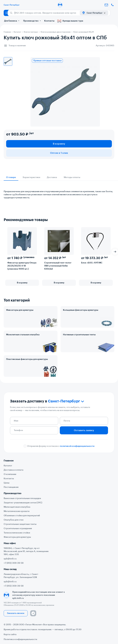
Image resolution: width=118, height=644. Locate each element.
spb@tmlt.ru (10, 559)
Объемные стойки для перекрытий (22, 516)
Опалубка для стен (14, 520)
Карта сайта (10, 634)
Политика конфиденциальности (20, 639)
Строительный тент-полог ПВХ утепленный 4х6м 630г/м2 (58, 266)
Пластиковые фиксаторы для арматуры (27, 359)
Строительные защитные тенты (20, 524)
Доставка (52, 177)
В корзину (59, 144)
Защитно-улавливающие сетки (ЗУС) (23, 503)
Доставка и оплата (14, 470)
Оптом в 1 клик (59, 153)
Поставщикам (11, 487)
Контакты (49, 21)
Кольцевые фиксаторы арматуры (81, 310)
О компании (10, 474)
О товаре (11, 177)
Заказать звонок (16, 613)
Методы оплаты (72, 177)
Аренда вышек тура (70, 21)
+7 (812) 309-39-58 (14, 563)
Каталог (8, 466)
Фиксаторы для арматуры (20, 310)
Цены (7, 483)
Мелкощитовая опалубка (17, 507)
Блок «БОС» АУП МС (92, 263)
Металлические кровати (17, 511)
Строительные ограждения (18, 529)
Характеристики (31, 177)
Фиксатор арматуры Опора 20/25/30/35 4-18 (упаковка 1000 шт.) (22, 266)
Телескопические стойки (17, 533)
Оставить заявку (84, 430)
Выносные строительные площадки (22, 498)
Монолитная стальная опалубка (23, 335)
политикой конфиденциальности (77, 446)
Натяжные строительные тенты (79, 335)
